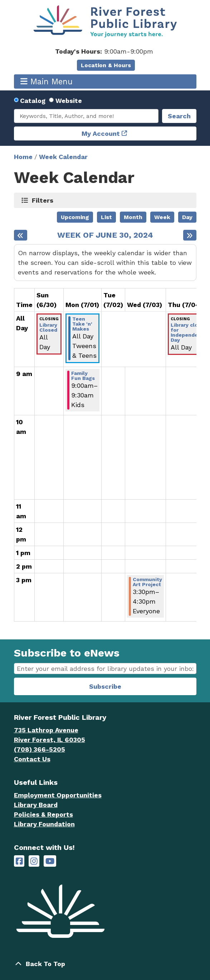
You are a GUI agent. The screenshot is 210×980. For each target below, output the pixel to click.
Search (179, 116)
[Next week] (190, 235)
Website (69, 101)
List (106, 217)
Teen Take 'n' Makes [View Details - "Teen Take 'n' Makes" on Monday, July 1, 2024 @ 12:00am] (82, 324)
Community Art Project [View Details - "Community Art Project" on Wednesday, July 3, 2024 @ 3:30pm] (147, 582)
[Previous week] (21, 235)
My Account (101, 133)
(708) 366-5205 (40, 749)
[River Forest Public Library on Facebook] (19, 861)
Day (187, 217)
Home (23, 157)
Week (162, 217)
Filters (43, 200)
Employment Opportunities (58, 795)
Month (133, 217)
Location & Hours (106, 65)
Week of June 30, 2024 (105, 235)
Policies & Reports (43, 814)
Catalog (33, 101)
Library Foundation (44, 824)
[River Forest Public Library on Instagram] (34, 861)
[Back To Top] (105, 964)
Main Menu (47, 81)
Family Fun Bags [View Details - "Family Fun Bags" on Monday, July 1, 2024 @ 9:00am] (83, 376)
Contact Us (32, 759)
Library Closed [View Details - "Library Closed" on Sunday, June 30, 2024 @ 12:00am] (48, 327)
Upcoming (75, 217)
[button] (104, 51)
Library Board (36, 805)
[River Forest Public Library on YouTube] (50, 861)
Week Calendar (63, 157)
